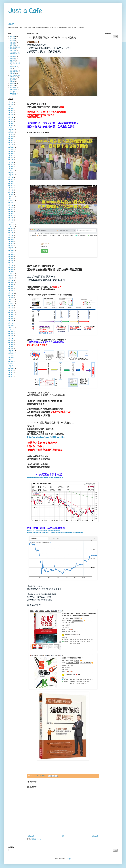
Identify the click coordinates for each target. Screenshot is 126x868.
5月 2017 (11, 314)
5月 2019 (11, 263)
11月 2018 (11, 276)
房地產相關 (13, 51)
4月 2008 (11, 375)
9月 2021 (11, 203)
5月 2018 (11, 289)
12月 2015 (11, 351)
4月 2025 (11, 119)
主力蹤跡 (12, 39)
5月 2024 (11, 136)
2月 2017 (11, 321)
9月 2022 (11, 177)
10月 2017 (11, 304)
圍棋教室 (12, 81)
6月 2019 (11, 261)
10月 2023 (11, 149)
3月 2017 (11, 319)
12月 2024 (11, 128)
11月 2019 (11, 250)
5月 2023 (11, 160)
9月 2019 (11, 254)
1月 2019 (11, 272)
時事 (11, 69)
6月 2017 (11, 312)
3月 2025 (11, 121)
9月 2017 (11, 306)
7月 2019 (11, 259)
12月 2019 (11, 248)
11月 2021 (11, 199)
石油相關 (12, 41)
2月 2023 (11, 166)
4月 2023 (11, 162)
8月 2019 (11, 257)
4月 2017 (11, 317)
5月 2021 (11, 212)
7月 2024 (11, 134)
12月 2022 (11, 171)
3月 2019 (11, 267)
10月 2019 (11, 252)
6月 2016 (11, 338)
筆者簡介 (11, 24)
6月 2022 (11, 184)
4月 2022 (11, 188)
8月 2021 (11, 205)
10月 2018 (11, 278)
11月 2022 (11, 173)
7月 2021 (11, 207)
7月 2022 (11, 181)
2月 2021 (11, 218)
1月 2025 (11, 126)
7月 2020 (11, 233)
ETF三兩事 (13, 94)
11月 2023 (11, 147)
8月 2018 (11, 282)
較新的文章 (31, 836)
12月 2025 (11, 106)
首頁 (63, 836)
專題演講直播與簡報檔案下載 (15, 76)
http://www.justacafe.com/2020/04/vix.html (46, 437)
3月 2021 (11, 216)
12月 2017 (11, 300)
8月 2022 (11, 179)
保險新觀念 (13, 57)
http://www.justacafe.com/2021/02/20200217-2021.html (45, 477)
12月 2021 (11, 196)
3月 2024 (11, 141)
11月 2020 (11, 224)
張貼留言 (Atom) (36, 839)
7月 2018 (11, 284)
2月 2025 (11, 124)
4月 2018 (11, 291)
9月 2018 (11, 280)
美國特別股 (13, 67)
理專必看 (12, 79)
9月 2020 (11, 229)
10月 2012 (11, 366)
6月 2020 (11, 235)
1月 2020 (11, 246)
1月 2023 (11, 169)
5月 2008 (11, 372)
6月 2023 (11, 158)
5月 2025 (11, 117)
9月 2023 (11, 151)
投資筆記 (12, 45)
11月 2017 (11, 302)
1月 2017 (11, 323)
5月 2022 (11, 186)
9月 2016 (11, 332)
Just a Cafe (25, 11)
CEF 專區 (13, 92)
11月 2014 (11, 360)
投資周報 (12, 43)
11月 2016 (11, 327)
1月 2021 (11, 220)
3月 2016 (11, 345)
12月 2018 (11, 274)
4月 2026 (11, 102)
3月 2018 (11, 293)
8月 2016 (11, 334)
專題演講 (12, 73)
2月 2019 (11, 269)
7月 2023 (11, 156)
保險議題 (12, 59)
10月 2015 (11, 355)
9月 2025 (11, 108)
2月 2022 (11, 192)
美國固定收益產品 (15, 63)
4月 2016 (11, 342)
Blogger (69, 859)
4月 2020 (11, 239)
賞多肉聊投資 (14, 90)
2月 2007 (11, 377)
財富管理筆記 (14, 71)
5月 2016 (11, 340)
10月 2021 (11, 201)
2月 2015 (11, 357)
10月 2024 (11, 132)
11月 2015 (11, 353)
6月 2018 (11, 287)
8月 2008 (11, 370)
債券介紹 (12, 85)
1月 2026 (11, 104)
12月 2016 (11, 325)
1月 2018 (11, 297)
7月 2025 (11, 113)
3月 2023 (11, 164)
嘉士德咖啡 (13, 88)
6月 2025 (11, 115)
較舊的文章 (95, 836)
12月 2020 (11, 222)
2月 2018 (11, 295)
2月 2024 (11, 143)
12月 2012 (11, 364)
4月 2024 (11, 138)
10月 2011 (11, 368)
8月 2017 (11, 308)
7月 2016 (11, 336)
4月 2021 (11, 214)
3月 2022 (11, 190)
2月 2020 (11, 244)
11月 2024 (11, 130)
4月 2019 (11, 265)
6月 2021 (11, 209)
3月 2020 (11, 242)
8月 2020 (11, 231)
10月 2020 (11, 226)
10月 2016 (11, 329)
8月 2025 (11, 111)
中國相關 (12, 36)
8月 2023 (11, 154)
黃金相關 (12, 83)
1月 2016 (11, 349)
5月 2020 (11, 237)
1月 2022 (11, 194)
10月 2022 (11, 175)
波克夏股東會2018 (15, 53)
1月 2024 (11, 145)
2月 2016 (11, 347)
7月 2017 (11, 310)
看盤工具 (12, 61)
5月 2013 (11, 362)
